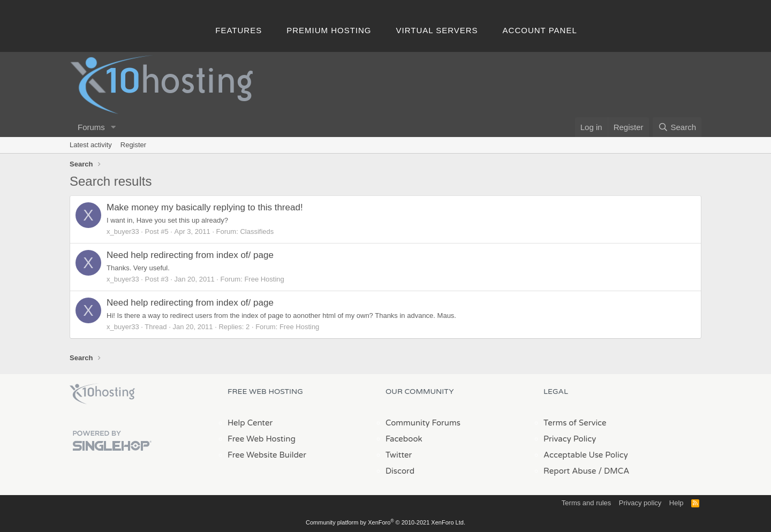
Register (133, 145)
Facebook (404, 439)
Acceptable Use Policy (586, 455)
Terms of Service (575, 423)
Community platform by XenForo (385, 522)
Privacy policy (640, 503)
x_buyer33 (123, 231)
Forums (91, 127)
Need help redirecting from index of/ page (190, 255)
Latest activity (91, 145)
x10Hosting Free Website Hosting (102, 394)
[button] (114, 127)
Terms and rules (586, 503)
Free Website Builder (267, 455)
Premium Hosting (329, 30)
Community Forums (423, 423)
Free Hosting (264, 279)
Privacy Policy (570, 439)
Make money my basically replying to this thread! (205, 207)
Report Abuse (570, 471)
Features (239, 30)
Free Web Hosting (262, 439)
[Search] (677, 127)
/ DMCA (614, 471)
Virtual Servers (437, 30)
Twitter (399, 455)
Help (676, 503)
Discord (400, 471)
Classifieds (257, 231)
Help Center (250, 423)
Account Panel (540, 30)
